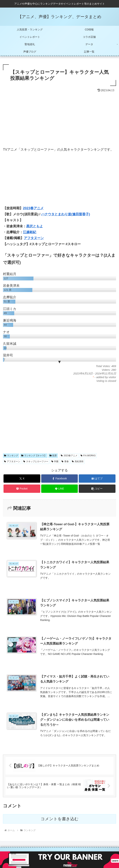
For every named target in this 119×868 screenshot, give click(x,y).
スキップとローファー (36, 461)
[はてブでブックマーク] (97, 479)
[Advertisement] (59, 121)
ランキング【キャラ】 (34, 456)
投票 (53, 456)
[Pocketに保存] (22, 489)
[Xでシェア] (22, 479)
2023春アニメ (33, 208)
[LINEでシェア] (60, 489)
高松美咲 (78, 461)
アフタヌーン (34, 238)
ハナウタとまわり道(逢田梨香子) (66, 214)
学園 (55, 461)
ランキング (11, 456)
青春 (65, 461)
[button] (97, 489)
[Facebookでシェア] (60, 479)
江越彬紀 (30, 232)
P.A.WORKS (88, 456)
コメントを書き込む (60, 819)
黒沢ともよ (35, 226)
